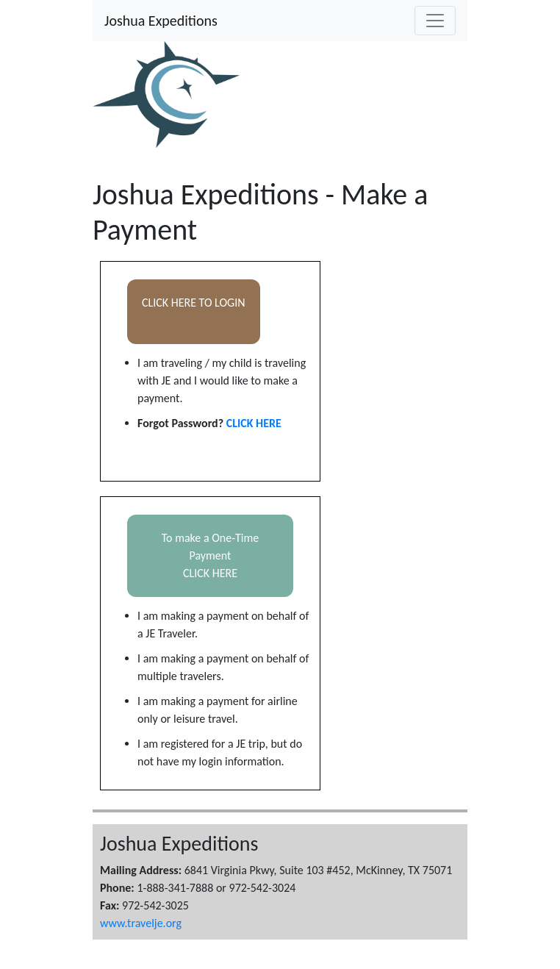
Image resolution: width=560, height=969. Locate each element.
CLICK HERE (254, 423)
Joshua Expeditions (161, 21)
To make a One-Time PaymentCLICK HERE (211, 555)
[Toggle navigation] (435, 21)
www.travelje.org (141, 923)
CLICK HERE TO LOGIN (194, 311)
